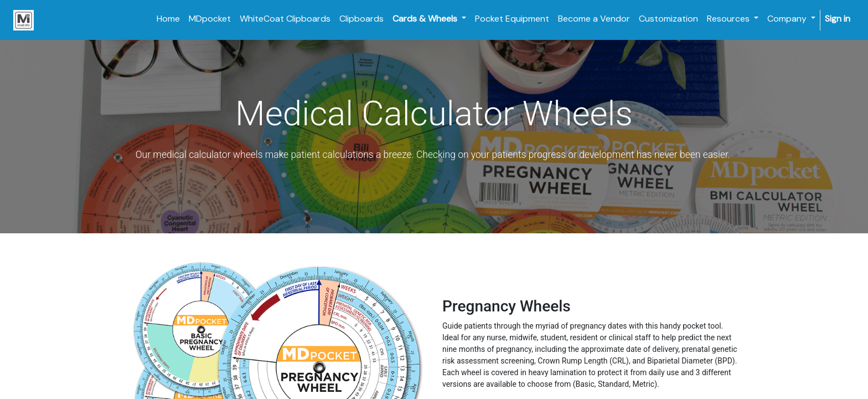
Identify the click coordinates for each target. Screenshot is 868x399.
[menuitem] (168, 19)
